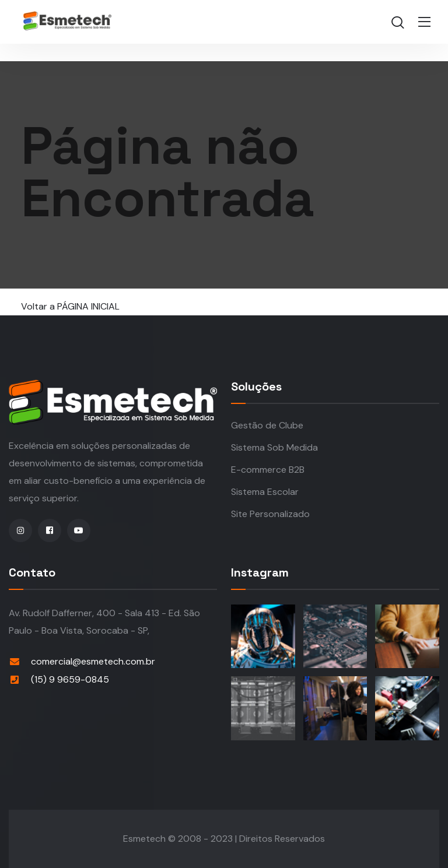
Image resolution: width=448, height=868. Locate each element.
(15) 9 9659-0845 (70, 679)
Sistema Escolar (265, 492)
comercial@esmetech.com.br (93, 661)
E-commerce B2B (268, 470)
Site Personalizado (270, 514)
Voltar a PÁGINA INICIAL (70, 306)
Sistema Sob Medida (274, 447)
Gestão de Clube (267, 425)
